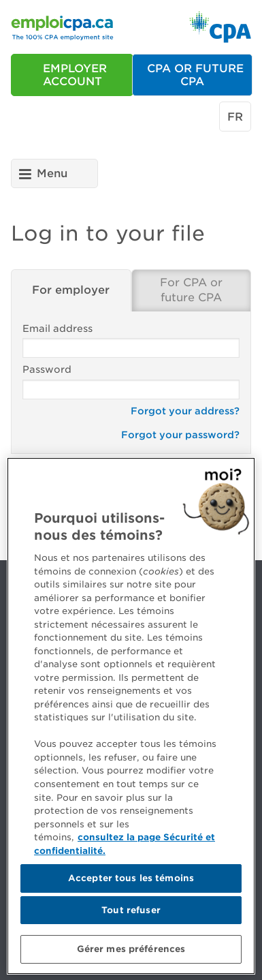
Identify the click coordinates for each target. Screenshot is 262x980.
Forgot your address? (185, 411)
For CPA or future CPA (191, 290)
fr (235, 117)
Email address (131, 341)
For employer (71, 290)
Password (131, 382)
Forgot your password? (180, 435)
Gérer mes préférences (131, 952)
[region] (131, 719)
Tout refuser (131, 913)
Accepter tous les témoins (131, 881)
